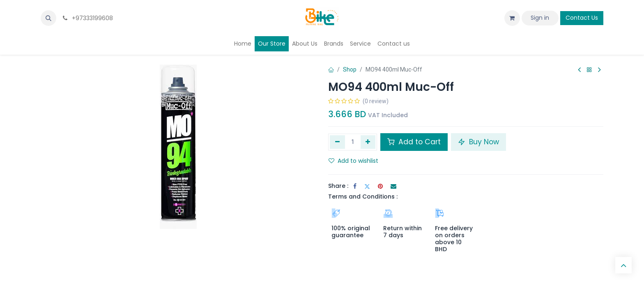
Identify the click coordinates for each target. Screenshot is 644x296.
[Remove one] (337, 142)
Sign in (540, 18)
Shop (350, 69)
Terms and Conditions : (363, 197)
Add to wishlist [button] (353, 161)
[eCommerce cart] (512, 18)
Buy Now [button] (478, 142)
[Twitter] (367, 186)
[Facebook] (355, 186)
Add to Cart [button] (414, 142)
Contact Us (582, 18)
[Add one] (368, 142)
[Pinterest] (380, 186)
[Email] (393, 186)
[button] (48, 18)
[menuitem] (243, 44)
